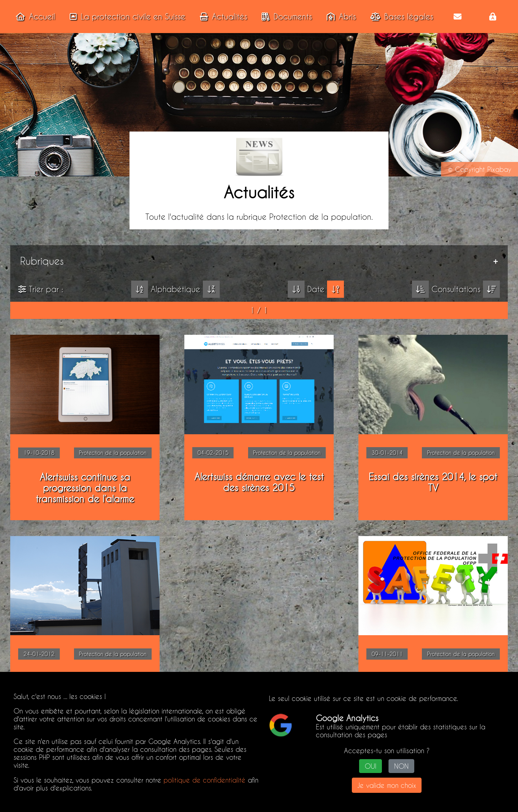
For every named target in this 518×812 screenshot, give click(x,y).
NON (401, 766)
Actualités (222, 17)
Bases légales (400, 17)
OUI (370, 766)
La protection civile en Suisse (126, 17)
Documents (285, 17)
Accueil (34, 17)
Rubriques (42, 261)
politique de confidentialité (204, 780)
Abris (339, 17)
